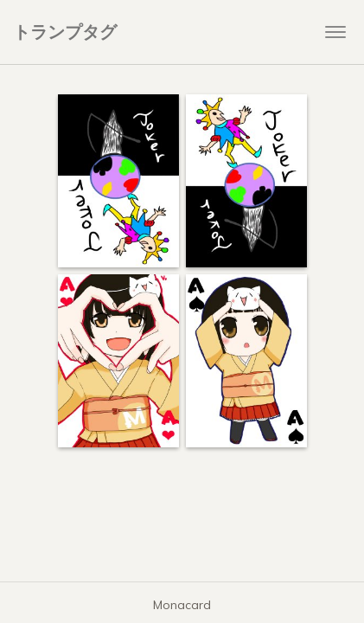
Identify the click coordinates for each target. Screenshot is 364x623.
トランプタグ (65, 32)
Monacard (182, 605)
